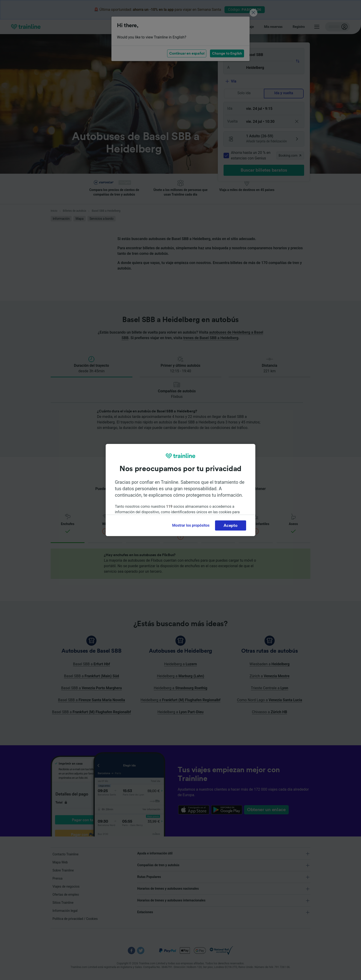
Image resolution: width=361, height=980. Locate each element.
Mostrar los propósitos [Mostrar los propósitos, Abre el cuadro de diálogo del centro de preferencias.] (191, 525)
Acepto (230, 525)
